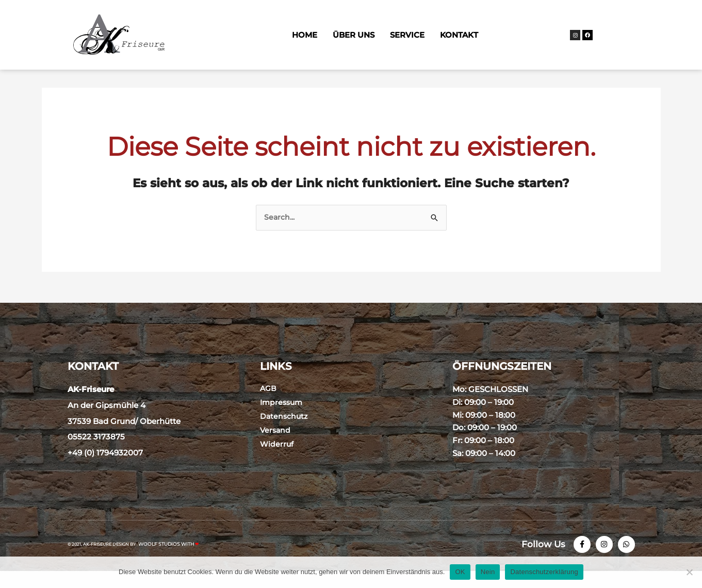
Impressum (283, 416)
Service (407, 35)
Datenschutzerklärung (544, 572)
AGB (269, 402)
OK (460, 572)
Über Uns (354, 35)
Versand (276, 444)
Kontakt (459, 35)
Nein (488, 572)
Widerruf (277, 458)
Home (305, 35)
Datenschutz (285, 430)
